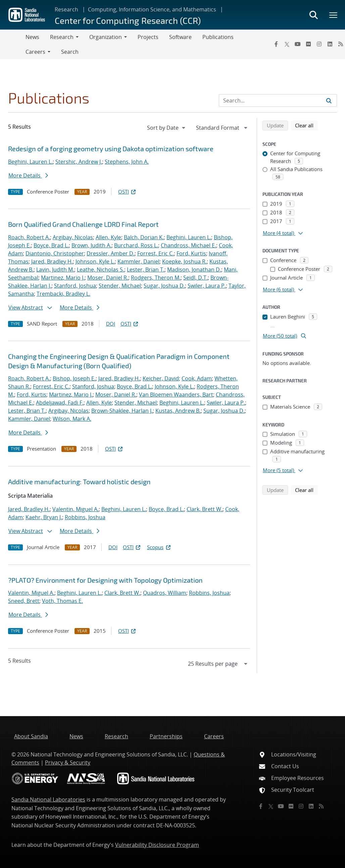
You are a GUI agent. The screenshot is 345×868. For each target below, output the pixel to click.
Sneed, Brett (24, 601)
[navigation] (167, 128)
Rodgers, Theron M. (156, 278)
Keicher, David (161, 378)
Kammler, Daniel (138, 261)
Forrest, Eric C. (156, 253)
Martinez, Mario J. (63, 278)
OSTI (128, 192)
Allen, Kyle (108, 237)
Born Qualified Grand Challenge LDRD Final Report (83, 224)
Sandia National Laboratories (48, 799)
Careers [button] (35, 52)
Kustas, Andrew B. (178, 411)
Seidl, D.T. (195, 278)
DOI (111, 324)
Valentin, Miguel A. (76, 509)
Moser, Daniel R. (108, 278)
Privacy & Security (68, 762)
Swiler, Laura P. (207, 286)
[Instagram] (319, 44)
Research (66, 9)
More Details (28, 175)
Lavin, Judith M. (55, 270)
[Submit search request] (329, 100)
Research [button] (62, 37)
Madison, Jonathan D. (194, 270)
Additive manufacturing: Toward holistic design (79, 482)
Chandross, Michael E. (188, 245)
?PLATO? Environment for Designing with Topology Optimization (105, 580)
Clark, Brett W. (205, 509)
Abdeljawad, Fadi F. (60, 403)
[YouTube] (298, 44)
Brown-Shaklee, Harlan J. (122, 411)
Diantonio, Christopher (55, 253)
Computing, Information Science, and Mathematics (152, 9)
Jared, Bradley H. (52, 261)
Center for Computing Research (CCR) (128, 20)
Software (180, 37)
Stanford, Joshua (75, 286)
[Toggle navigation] (13, 44)
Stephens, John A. (127, 162)
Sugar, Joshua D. (164, 286)
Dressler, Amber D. (111, 253)
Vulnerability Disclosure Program (157, 845)
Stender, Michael (120, 286)
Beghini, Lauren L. (30, 162)
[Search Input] (278, 100)
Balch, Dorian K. (144, 237)
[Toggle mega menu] (334, 15)
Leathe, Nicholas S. (101, 270)
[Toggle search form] (313, 15)
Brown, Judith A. (91, 245)
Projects (148, 37)
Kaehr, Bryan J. (44, 517)
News (32, 37)
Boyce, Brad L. (51, 245)
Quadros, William (165, 593)
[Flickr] (308, 44)
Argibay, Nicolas (73, 237)
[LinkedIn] (330, 44)
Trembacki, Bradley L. (63, 294)
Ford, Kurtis (191, 253)
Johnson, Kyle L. (95, 261)
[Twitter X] (287, 44)
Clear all (306, 125)
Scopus (159, 547)
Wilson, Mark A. (72, 419)
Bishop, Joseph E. (74, 378)
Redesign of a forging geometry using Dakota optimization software (111, 149)
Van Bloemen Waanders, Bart (176, 395)
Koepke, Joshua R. (184, 261)
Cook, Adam (197, 378)
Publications (218, 37)
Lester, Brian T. (146, 270)
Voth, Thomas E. (62, 601)
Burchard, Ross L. (136, 245)
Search (70, 52)
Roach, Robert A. (29, 237)
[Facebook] (276, 44)
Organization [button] (106, 37)
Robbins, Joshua (85, 517)
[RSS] (321, 806)
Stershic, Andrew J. (79, 162)
